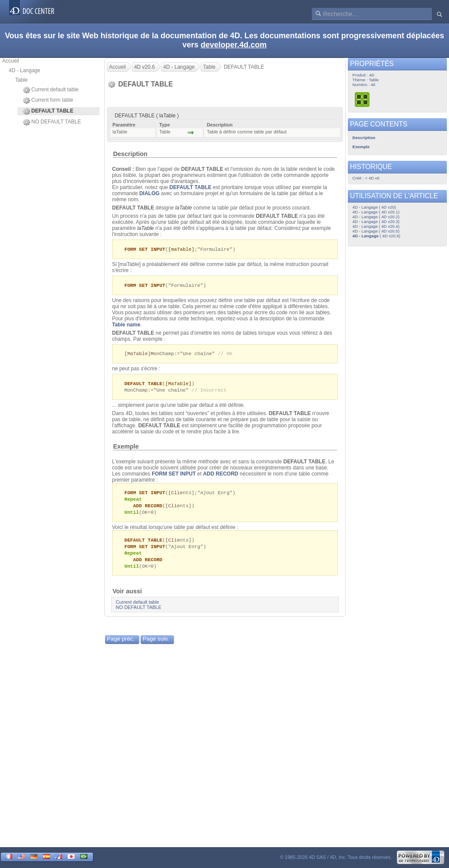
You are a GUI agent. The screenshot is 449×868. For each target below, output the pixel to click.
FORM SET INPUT (173, 476)
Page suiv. (156, 645)
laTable (184, 208)
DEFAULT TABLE (190, 187)
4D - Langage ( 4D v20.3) (376, 221)
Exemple (126, 449)
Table (21, 80)
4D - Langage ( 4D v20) (374, 207)
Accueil (11, 61)
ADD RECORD (220, 476)
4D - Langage (25, 70)
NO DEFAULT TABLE (52, 122)
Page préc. (121, 645)
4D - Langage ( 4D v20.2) (376, 217)
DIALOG (150, 193)
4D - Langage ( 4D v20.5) (376, 231)
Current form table (48, 100)
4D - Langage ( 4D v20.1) (376, 212)
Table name (126, 326)
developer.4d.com (234, 45)
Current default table (51, 90)
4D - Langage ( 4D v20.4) (376, 226)
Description (130, 154)
